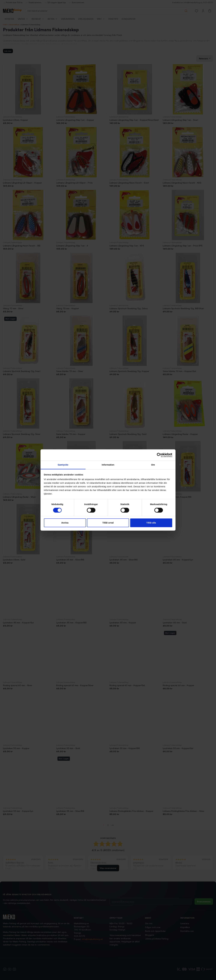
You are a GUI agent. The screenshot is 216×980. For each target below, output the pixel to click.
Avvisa (65, 523)
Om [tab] (153, 465)
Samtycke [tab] (63, 465)
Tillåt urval (108, 523)
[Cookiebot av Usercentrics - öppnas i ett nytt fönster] (159, 455)
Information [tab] (108, 465)
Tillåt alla (151, 523)
